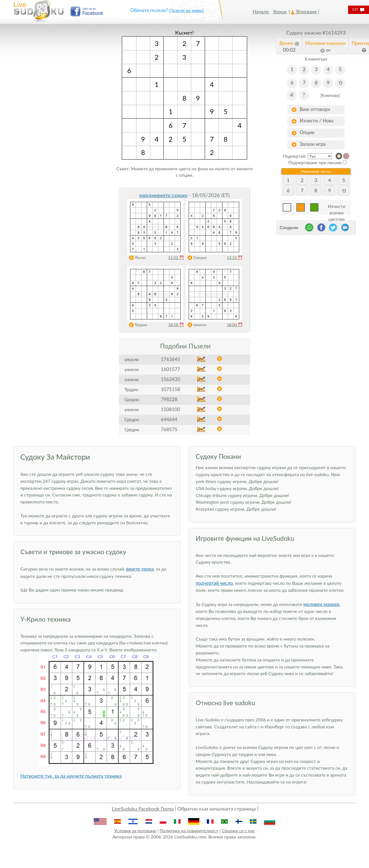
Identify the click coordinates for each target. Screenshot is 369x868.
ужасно (196, 325)
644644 (169, 419)
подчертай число (214, 583)
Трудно (137, 325)
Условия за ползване (135, 831)
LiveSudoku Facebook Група (142, 809)
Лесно (136, 258)
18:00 (235, 325)
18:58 (176, 325)
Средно (196, 258)
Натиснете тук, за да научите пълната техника (71, 776)
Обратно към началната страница (216, 809)
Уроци (280, 12)
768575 (169, 429)
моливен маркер (321, 604)
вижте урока (140, 569)
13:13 (235, 257)
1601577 (170, 369)
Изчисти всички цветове (337, 208)
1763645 (170, 359)
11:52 (176, 257)
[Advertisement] (53, 113)
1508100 (170, 409)
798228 (169, 399)
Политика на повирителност (189, 831)
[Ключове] (330, 95)
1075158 (170, 389)
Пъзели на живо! (186, 10)
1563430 (170, 379)
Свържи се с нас (238, 831)
